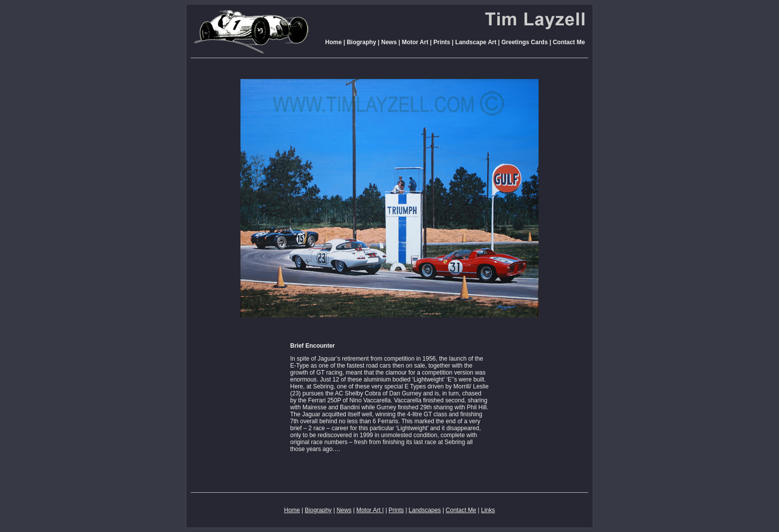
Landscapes (425, 510)
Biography (361, 42)
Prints (442, 42)
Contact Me (569, 42)
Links (488, 510)
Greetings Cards (524, 42)
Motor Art (414, 42)
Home (334, 42)
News (389, 42)
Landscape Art (476, 42)
